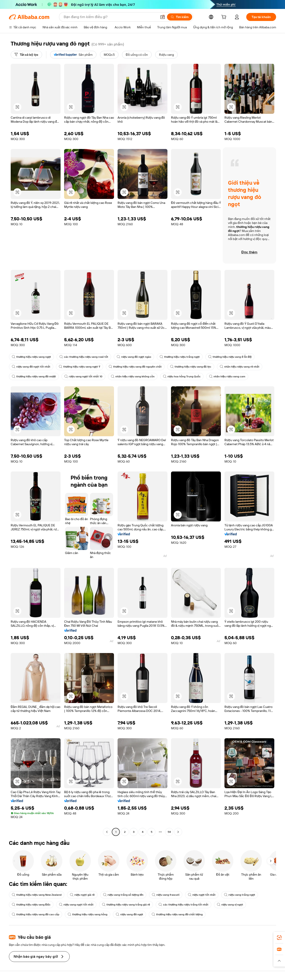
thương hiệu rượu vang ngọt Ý (79, 367)
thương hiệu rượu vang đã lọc (191, 367)
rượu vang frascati (166, 895)
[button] (163, 17)
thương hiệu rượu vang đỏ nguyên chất (135, 367)
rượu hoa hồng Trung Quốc (182, 376)
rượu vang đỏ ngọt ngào (134, 357)
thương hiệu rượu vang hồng (88, 914)
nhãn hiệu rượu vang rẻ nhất (240, 367)
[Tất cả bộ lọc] (26, 55)
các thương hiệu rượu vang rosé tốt (84, 357)
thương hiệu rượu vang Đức (31, 905)
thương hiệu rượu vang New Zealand (37, 895)
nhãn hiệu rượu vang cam (227, 376)
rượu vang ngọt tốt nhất (76, 905)
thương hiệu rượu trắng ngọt (180, 357)
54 (169, 832)
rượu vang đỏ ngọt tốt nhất (31, 367)
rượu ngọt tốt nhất (202, 895)
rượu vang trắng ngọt (240, 895)
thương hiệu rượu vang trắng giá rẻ (126, 905)
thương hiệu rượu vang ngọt (31, 357)
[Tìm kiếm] (180, 17)
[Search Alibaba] (110, 17)
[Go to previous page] (107, 832)
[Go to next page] (178, 832)
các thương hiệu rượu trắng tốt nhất (183, 905)
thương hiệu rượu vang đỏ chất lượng (177, 914)
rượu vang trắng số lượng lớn (123, 895)
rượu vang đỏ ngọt (130, 914)
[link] (279, 938)
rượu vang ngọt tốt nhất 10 (83, 376)
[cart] (225, 18)
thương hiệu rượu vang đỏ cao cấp (36, 914)
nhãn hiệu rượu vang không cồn (133, 376)
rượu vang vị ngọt (230, 905)
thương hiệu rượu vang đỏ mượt (34, 376)
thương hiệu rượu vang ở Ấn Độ (230, 357)
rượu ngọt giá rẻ (82, 895)
